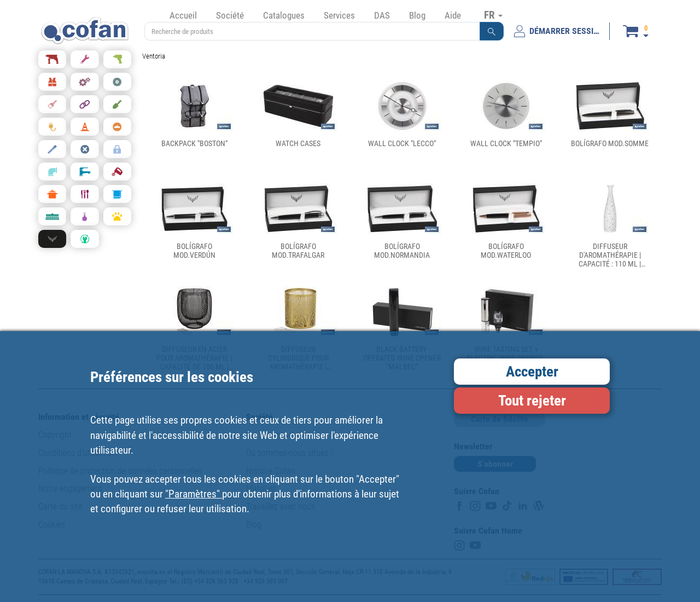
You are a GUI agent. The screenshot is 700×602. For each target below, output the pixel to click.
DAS (382, 15)
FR (493, 15)
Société (230, 15)
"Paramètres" (194, 494)
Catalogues (284, 15)
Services (339, 15)
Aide (453, 15)
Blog (417, 15)
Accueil (183, 15)
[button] (492, 31)
